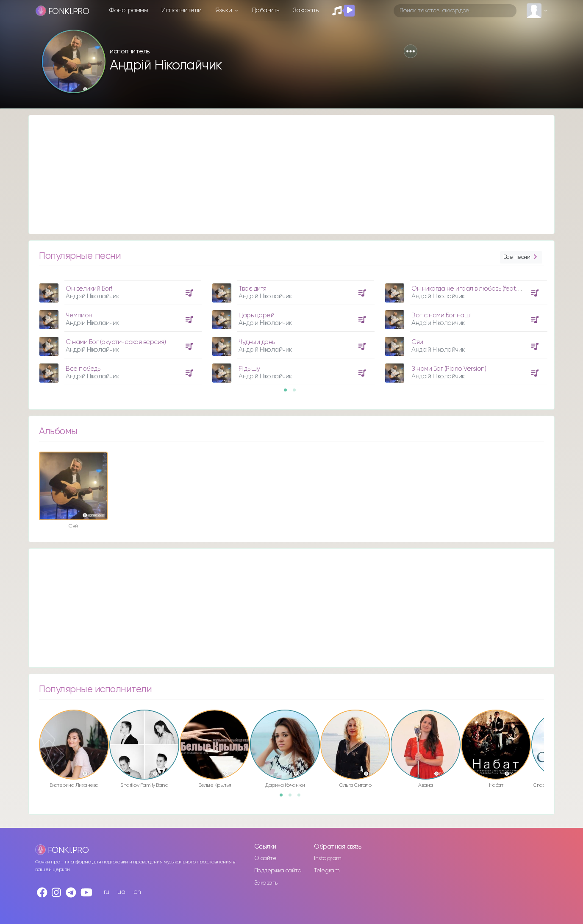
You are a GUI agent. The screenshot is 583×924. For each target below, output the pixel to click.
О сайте (265, 858)
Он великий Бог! (89, 289)
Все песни (521, 257)
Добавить (265, 10)
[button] (411, 51)
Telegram (327, 871)
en (137, 892)
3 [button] (302, 798)
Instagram (328, 858)
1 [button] (288, 393)
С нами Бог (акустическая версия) (116, 342)
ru (107, 892)
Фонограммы (129, 10)
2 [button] (297, 393)
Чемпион (79, 315)
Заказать (306, 10)
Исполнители (182, 10)
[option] (119, 330)
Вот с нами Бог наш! (441, 315)
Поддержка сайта (278, 871)
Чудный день (257, 342)
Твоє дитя (253, 289)
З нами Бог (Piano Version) (449, 369)
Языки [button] (224, 10)
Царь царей (256, 315)
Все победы (83, 369)
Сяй (417, 342)
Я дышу (249, 369)
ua (121, 892)
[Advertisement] (283, 175)
